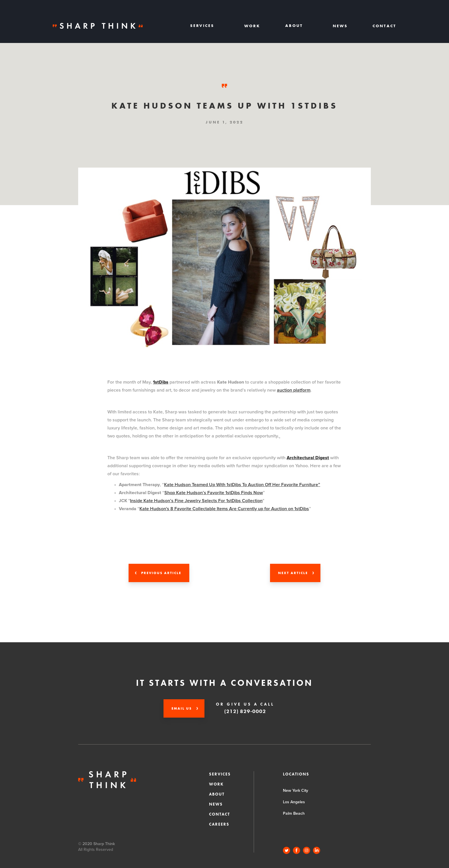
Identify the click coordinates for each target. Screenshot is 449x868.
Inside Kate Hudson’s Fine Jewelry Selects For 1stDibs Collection (196, 501)
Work (252, 26)
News (340, 26)
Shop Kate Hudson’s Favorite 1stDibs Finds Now (214, 493)
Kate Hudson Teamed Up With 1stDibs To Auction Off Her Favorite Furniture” (242, 485)
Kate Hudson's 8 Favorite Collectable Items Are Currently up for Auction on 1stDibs (224, 509)
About (217, 794)
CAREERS (219, 824)
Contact (384, 26)
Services (220, 774)
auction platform (294, 390)
